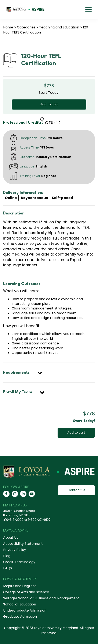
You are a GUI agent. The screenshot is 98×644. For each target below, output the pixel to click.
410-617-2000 (13, 520)
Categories (26, 27)
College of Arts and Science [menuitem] (26, 592)
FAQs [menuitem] (8, 568)
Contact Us (76, 490)
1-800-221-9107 (39, 520)
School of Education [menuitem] (20, 604)
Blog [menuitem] (7, 556)
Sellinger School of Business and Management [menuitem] (41, 598)
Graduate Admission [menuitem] (20, 617)
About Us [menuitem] (11, 538)
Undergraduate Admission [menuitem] (25, 610)
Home (8, 27)
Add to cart (49, 104)
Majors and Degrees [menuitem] (20, 586)
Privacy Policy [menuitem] (15, 550)
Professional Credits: (23, 123)
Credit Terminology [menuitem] (19, 562)
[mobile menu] (88, 9)
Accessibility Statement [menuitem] (23, 544)
